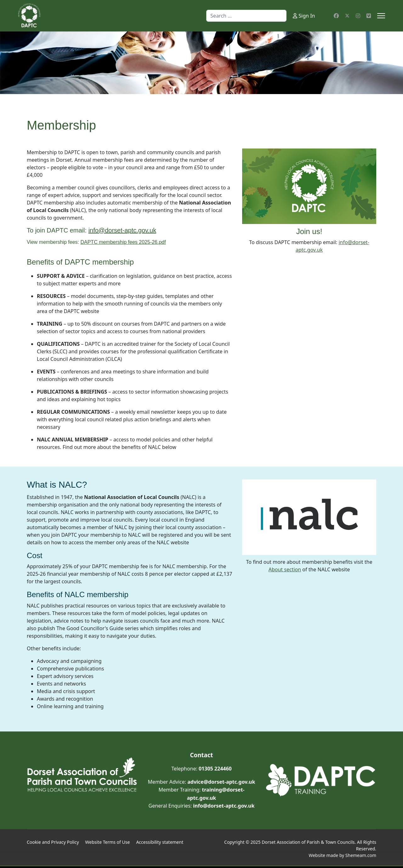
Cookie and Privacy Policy (53, 842)
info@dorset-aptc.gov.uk (224, 806)
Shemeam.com (361, 855)
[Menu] (381, 16)
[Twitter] (347, 16)
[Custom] (369, 16)
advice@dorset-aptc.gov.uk (221, 782)
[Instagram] (358, 16)
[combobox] (246, 16)
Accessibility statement (160, 842)
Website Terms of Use (108, 842)
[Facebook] (336, 16)
